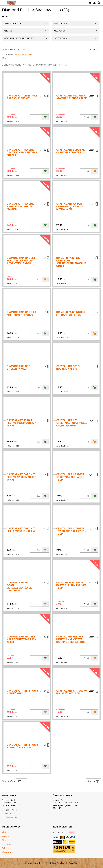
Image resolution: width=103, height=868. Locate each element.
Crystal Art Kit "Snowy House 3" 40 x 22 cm (72, 692)
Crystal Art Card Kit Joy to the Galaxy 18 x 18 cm (71, 531)
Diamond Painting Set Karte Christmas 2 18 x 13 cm (71, 585)
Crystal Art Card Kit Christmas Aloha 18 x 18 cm (70, 477)
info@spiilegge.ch (10, 813)
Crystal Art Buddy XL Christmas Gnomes (70, 151)
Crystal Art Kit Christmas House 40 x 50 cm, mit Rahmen (72, 423)
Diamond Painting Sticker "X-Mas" (19, 367)
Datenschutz (7, 848)
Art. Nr (18, 54)
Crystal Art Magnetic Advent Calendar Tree (72, 97)
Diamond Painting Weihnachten (50, 65)
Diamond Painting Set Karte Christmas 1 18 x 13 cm (22, 639)
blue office (45, 863)
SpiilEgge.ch (34, 863)
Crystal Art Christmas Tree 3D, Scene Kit (22, 97)
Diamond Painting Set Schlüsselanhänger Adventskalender (21, 261)
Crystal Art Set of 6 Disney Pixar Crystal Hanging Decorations (71, 639)
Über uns (6, 832)
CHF (35, 54)
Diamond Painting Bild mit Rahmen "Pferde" (22, 313)
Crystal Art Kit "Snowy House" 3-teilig (22, 692)
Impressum (7, 844)
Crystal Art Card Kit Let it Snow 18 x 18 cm (21, 530)
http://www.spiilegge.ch (12, 817)
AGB (4, 840)
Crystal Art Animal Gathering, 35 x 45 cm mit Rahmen (70, 206)
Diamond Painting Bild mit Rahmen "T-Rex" (71, 313)
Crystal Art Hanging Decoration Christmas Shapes (22, 152)
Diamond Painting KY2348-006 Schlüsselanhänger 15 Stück (71, 262)
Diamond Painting (21, 65)
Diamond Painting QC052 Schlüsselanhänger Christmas (20, 586)
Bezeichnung (27, 54)
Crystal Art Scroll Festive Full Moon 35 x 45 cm (22, 423)
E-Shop (6, 65)
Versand (5, 836)
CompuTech (73, 863)
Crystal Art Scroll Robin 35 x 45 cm (69, 367)
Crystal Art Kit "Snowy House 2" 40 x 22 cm (22, 746)
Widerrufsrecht (8, 852)
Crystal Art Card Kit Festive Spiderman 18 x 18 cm (22, 477)
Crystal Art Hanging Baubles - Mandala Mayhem (21, 206)
